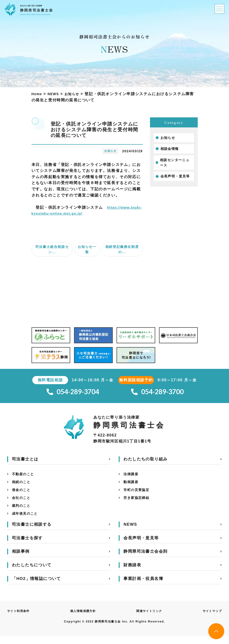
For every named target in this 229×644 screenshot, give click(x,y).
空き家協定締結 (138, 503)
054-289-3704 (73, 393)
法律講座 (132, 477)
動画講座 (132, 485)
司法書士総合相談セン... (52, 249)
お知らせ (168, 138)
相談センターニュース (175, 163)
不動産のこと (25, 477)
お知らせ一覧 (87, 249)
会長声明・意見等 (175, 176)
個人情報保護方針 (84, 619)
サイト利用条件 (20, 619)
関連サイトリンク (149, 619)
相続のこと (22, 485)
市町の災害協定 (138, 494)
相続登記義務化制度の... (122, 249)
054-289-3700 (157, 393)
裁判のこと (22, 512)
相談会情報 (170, 149)
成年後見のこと (27, 521)
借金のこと (22, 494)
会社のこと (22, 503)
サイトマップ (211, 619)
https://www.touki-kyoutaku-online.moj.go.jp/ (81, 213)
